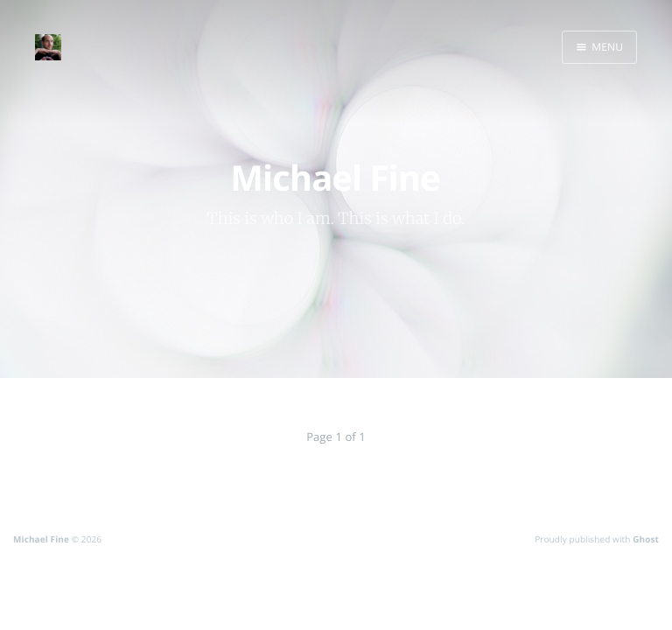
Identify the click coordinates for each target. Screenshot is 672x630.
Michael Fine (41, 539)
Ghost (646, 539)
